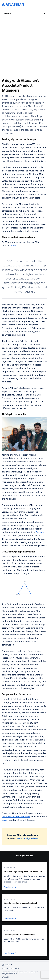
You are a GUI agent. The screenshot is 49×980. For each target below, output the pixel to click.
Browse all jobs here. (28, 838)
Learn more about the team (16, 817)
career (5, 820)
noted (13, 245)
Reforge (40, 532)
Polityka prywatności (10, 968)
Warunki (5, 977)
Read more (10, 887)
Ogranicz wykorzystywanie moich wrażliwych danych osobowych (20, 973)
